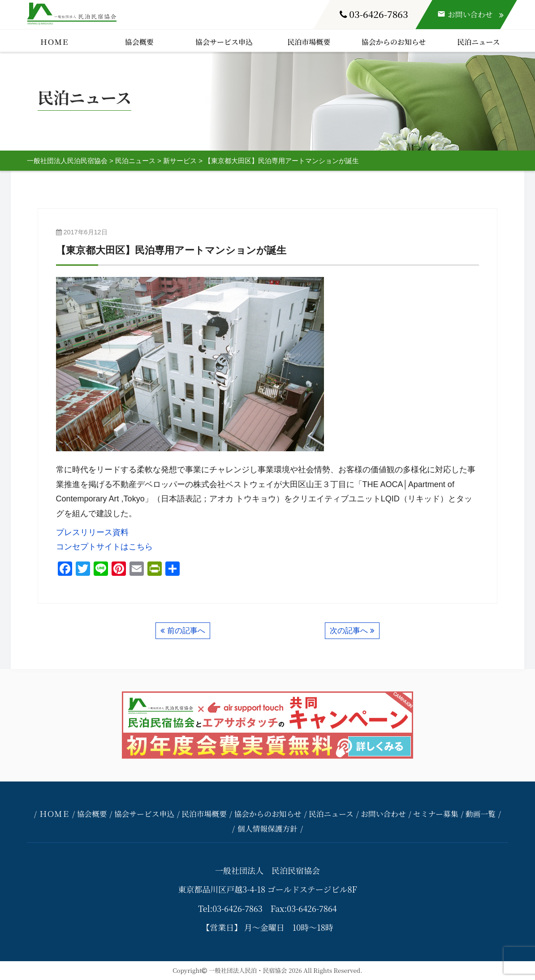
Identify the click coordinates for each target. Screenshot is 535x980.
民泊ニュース (478, 42)
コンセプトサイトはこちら (104, 547)
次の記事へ (349, 631)
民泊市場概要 (309, 42)
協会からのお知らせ (394, 42)
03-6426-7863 (374, 14)
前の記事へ (186, 631)
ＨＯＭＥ (55, 42)
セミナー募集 (436, 814)
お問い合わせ (383, 814)
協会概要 (139, 42)
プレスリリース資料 (92, 532)
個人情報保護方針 (267, 829)
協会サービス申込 (224, 42)
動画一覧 (481, 814)
